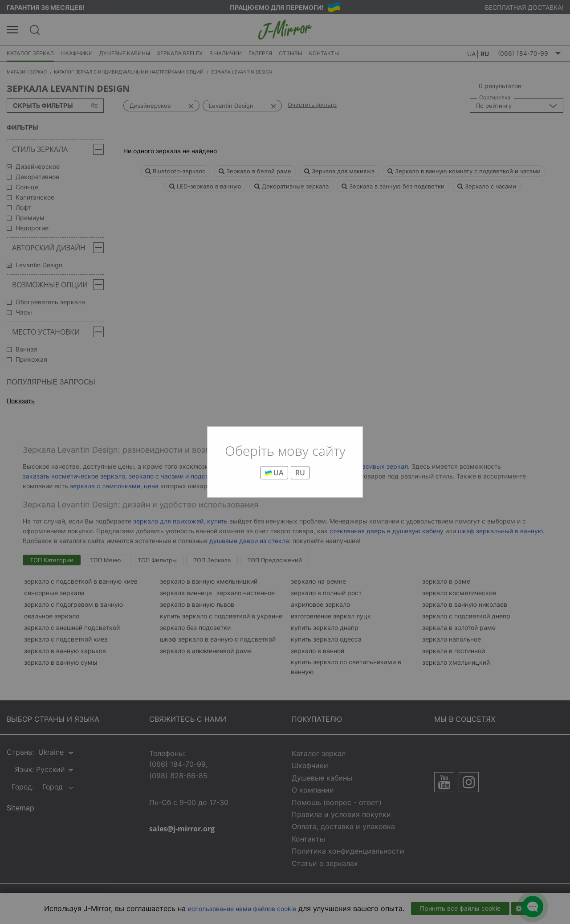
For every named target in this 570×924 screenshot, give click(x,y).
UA (274, 473)
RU (300, 473)
